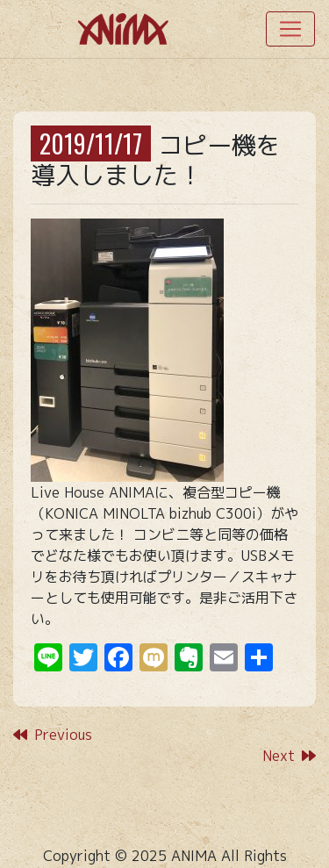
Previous (53, 735)
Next (289, 756)
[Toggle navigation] (290, 29)
